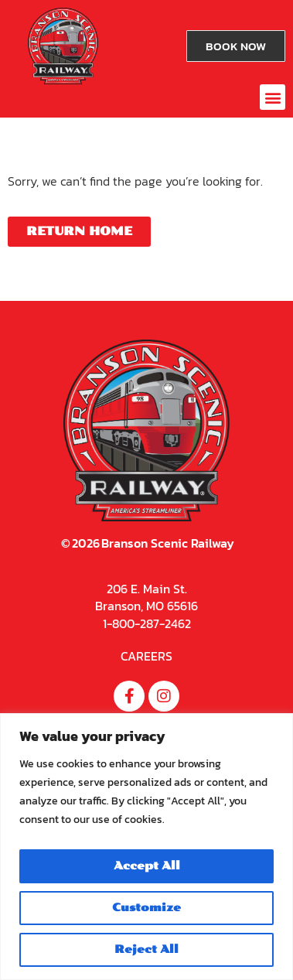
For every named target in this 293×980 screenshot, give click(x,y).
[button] (273, 97)
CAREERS (146, 656)
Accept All (147, 866)
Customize (146, 908)
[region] (146, 847)
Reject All (146, 949)
